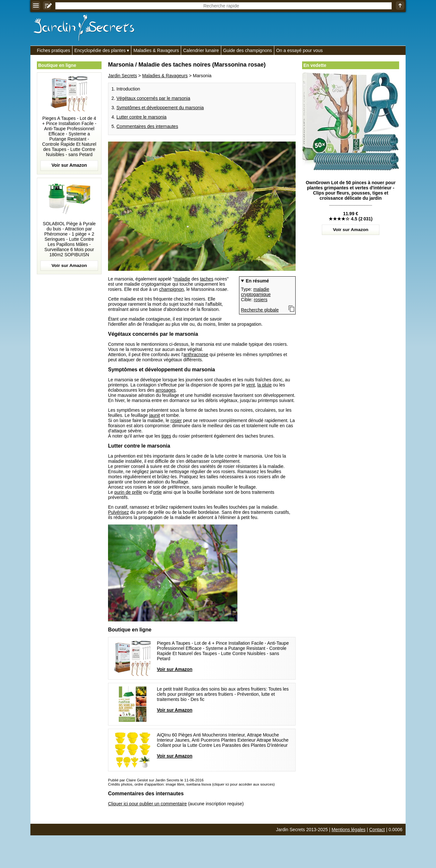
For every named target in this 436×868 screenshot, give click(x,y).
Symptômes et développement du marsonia (160, 108)
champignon (171, 289)
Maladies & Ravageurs (156, 50)
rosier (176, 420)
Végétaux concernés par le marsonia (153, 98)
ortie (157, 492)
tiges (166, 436)
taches (207, 279)
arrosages (166, 390)
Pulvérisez (119, 512)
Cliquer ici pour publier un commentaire (147, 804)
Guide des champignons (248, 50)
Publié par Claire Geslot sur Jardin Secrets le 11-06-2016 (156, 780)
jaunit (154, 415)
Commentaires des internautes (147, 126)
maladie (182, 279)
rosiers (261, 300)
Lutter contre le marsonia (142, 117)
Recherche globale (260, 310)
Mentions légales (349, 830)
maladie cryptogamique (256, 292)
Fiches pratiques (54, 50)
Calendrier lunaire (201, 50)
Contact (377, 830)
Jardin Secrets (122, 76)
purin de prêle (128, 492)
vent (250, 385)
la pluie (265, 385)
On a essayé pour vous (300, 50)
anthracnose (196, 355)
